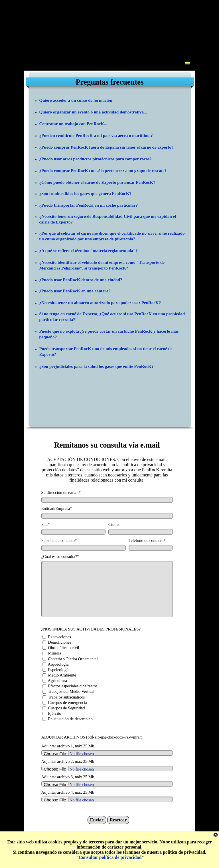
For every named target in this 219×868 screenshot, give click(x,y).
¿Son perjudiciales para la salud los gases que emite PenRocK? (97, 366)
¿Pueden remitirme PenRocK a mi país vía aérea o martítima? (96, 135)
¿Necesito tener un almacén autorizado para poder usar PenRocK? (100, 303)
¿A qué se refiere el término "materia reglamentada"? (89, 251)
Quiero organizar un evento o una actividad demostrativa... (93, 112)
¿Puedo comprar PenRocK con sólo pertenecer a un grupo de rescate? (103, 171)
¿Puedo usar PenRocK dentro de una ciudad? (81, 280)
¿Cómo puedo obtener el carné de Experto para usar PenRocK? (97, 182)
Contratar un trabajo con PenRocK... (73, 124)
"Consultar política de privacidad (109, 857)
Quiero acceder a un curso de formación (76, 100)
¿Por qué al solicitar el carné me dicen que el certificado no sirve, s (100, 233)
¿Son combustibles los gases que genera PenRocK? (85, 193)
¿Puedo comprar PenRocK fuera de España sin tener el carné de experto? (107, 147)
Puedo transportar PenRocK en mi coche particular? (90, 205)
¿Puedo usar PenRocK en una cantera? (75, 291)
